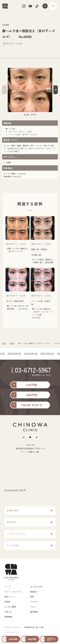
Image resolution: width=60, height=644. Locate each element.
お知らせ (8, 612)
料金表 (7, 602)
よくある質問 (10, 607)
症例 (32, 597)
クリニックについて (13, 592)
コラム (33, 607)
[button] (4, 90)
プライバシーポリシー (13, 627)
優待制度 (34, 612)
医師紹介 (34, 592)
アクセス (34, 602)
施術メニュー (10, 597)
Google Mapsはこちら (14, 490)
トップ (7, 587)
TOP (4, 343)
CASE (12, 343)
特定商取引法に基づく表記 (34, 627)
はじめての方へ (37, 587)
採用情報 (8, 617)
